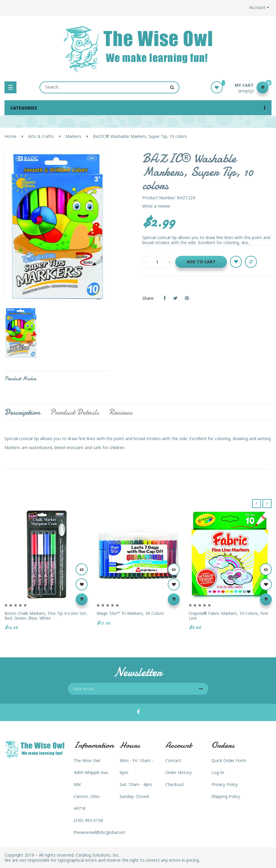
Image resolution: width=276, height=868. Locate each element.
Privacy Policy (225, 784)
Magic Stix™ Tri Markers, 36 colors (130, 613)
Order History (179, 772)
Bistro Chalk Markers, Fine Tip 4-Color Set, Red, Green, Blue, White (46, 616)
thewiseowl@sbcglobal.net (99, 832)
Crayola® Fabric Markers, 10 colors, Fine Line (228, 616)
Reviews (121, 412)
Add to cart (201, 262)
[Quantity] (157, 262)
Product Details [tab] (74, 412)
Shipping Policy (226, 796)
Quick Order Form (229, 760)
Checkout (175, 784)
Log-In (218, 772)
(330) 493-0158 (88, 820)
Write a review (156, 206)
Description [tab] (22, 412)
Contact (173, 760)
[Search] (109, 87)
